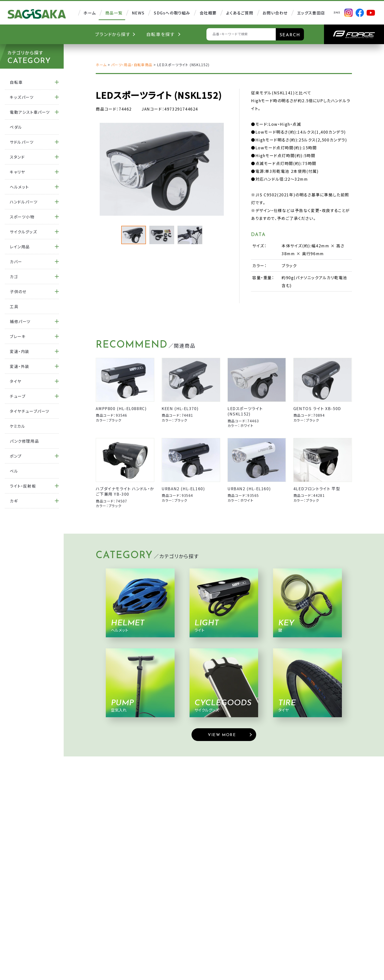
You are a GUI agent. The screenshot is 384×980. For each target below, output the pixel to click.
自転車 (16, 82)
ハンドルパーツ (24, 202)
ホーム (101, 65)
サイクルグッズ (23, 232)
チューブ (18, 396)
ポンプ (16, 456)
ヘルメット (19, 187)
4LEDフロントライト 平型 (317, 489)
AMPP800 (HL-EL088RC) (121, 408)
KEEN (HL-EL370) (180, 408)
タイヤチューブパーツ (30, 411)
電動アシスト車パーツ (30, 112)
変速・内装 (20, 351)
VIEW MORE (222, 735)
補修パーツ (20, 321)
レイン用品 (20, 247)
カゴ (14, 276)
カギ (14, 501)
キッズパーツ (22, 97)
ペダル (16, 127)
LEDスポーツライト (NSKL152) (245, 411)
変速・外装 (20, 366)
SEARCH (290, 35)
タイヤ (16, 381)
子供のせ (18, 291)
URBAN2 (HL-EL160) (183, 489)
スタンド (17, 157)
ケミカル (18, 426)
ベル (14, 471)
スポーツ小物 (22, 217)
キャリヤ (17, 172)
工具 (14, 306)
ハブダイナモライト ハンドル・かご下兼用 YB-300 (125, 491)
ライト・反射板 (23, 486)
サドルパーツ (22, 142)
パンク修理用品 (24, 441)
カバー (16, 262)
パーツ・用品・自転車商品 (132, 65)
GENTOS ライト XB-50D (317, 408)
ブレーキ (18, 336)
